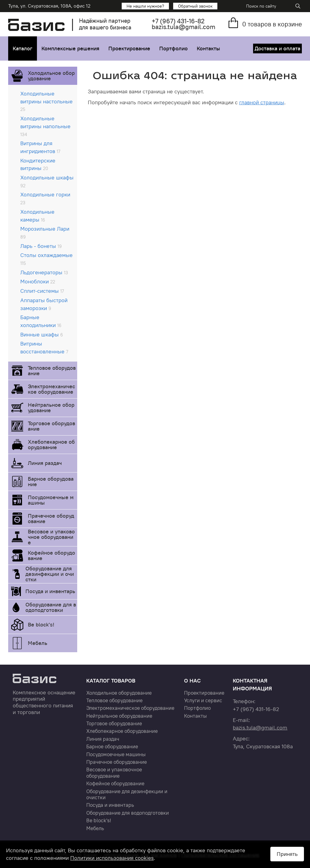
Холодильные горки (45, 198)
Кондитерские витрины (38, 164)
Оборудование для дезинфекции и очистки (50, 574)
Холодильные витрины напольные (45, 126)
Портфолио (173, 48)
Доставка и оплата (277, 48)
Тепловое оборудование (52, 371)
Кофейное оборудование (51, 555)
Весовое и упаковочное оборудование (51, 537)
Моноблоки (38, 281)
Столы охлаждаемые (46, 259)
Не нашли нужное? (145, 6)
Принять (287, 854)
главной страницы (262, 102)
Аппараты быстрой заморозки (44, 304)
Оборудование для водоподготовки (51, 607)
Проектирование (129, 48)
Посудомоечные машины (51, 500)
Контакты (208, 48)
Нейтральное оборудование (51, 407)
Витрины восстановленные (44, 347)
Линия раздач (45, 463)
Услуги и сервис (203, 700)
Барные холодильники (41, 321)
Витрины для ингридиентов (40, 147)
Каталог (23, 48)
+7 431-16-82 (178, 21)
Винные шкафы (42, 334)
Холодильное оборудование (51, 76)
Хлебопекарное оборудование (51, 444)
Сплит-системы (42, 291)
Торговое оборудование (51, 426)
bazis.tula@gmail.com (183, 27)
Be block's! (41, 624)
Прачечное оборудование (51, 518)
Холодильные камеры (37, 216)
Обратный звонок (195, 6)
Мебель (38, 643)
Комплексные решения (70, 48)
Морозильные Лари (45, 232)
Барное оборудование (51, 481)
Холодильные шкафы (47, 181)
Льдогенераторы (44, 272)
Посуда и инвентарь (50, 591)
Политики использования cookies (112, 858)
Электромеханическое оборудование (51, 389)
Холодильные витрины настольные (46, 101)
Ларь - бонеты (41, 246)
